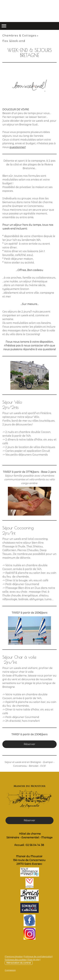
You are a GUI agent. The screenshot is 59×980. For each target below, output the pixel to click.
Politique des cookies (15, 959)
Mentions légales (14, 957)
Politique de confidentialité (38, 957)
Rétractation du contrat (19, 963)
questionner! (18, 147)
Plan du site (34, 959)
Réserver (29, 744)
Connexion (10, 970)
